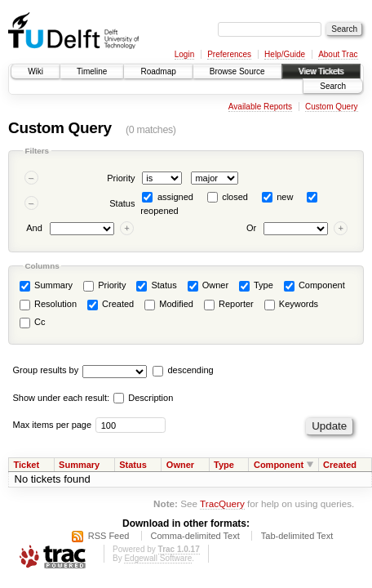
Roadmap (158, 71)
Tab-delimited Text (297, 536)
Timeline (92, 71)
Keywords (291, 305)
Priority (121, 178)
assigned (175, 197)
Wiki (35, 71)
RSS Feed (109, 536)
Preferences (229, 54)
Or (251, 229)
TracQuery (222, 503)
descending (190, 370)
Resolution (48, 305)
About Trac (338, 54)
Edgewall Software (158, 558)
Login (184, 54)
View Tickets (321, 71)
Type (256, 286)
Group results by (46, 370)
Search (333, 86)
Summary (46, 286)
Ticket (27, 465)
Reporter (229, 305)
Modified (169, 305)
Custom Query (331, 107)
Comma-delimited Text (195, 536)
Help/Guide (285, 54)
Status (122, 203)
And (34, 229)
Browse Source (237, 71)
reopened (159, 211)
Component (314, 286)
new (285, 197)
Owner (208, 286)
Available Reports (260, 107)
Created (111, 305)
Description (143, 398)
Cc (33, 323)
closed (235, 197)
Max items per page (53, 425)
